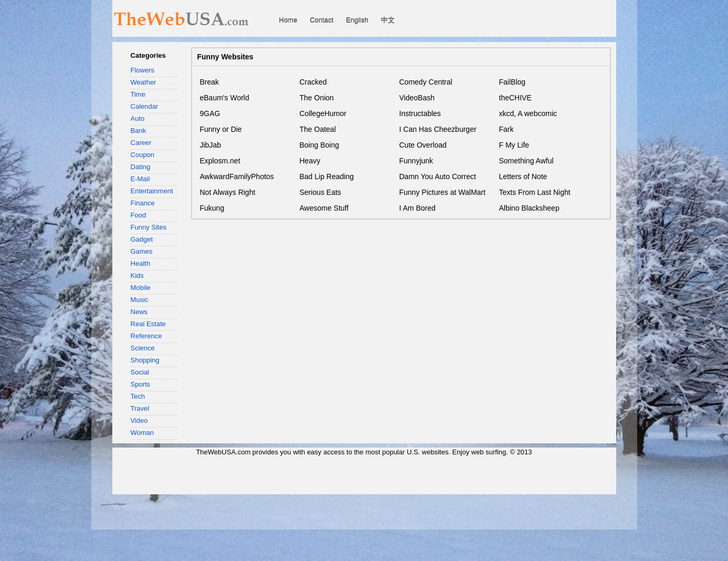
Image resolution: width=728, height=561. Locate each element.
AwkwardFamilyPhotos (237, 176)
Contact (321, 20)
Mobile (141, 288)
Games (142, 251)
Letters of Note (523, 176)
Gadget (142, 239)
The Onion (317, 98)
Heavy (310, 161)
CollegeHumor (323, 113)
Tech (138, 396)
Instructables (420, 113)
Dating (141, 167)
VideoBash (417, 98)
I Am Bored (418, 208)
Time (138, 94)
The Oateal (318, 129)
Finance (143, 203)
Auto (138, 118)
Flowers (143, 70)
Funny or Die (221, 129)
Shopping (145, 360)
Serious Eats (320, 192)
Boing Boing (320, 145)
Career (141, 143)
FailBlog (513, 82)
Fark (507, 129)
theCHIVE (515, 98)
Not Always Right (228, 192)
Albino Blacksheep (529, 208)
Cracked (313, 82)
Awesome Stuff (324, 208)
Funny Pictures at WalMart (442, 192)
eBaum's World (225, 98)
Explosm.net (220, 161)
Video (139, 420)
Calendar (145, 106)
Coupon (143, 155)
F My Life (514, 145)
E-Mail (140, 179)
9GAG (210, 113)
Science (143, 348)
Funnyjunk (416, 161)
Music (140, 300)
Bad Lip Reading (327, 176)
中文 (388, 20)
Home (288, 20)
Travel (140, 408)
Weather (144, 82)
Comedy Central (426, 82)
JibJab (210, 145)
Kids (137, 276)
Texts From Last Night (535, 192)
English (357, 20)
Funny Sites (149, 227)
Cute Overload (423, 145)
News (139, 312)
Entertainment (152, 191)
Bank (139, 131)
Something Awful (526, 161)
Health (141, 263)
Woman (143, 433)
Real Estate (148, 324)
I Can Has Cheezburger (438, 129)
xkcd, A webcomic (528, 113)
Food (139, 215)
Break (210, 82)
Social (140, 372)
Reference (146, 336)
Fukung (212, 208)
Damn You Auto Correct (438, 176)
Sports (141, 384)
